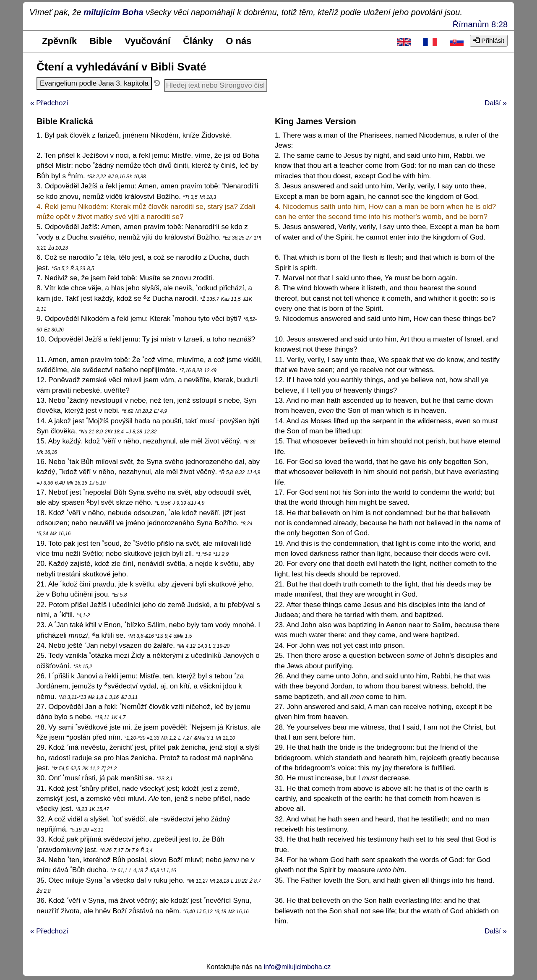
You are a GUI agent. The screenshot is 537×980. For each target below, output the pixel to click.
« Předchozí (49, 103)
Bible (101, 41)
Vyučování (147, 41)
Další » (496, 103)
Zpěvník (59, 41)
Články (198, 41)
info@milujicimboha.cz (297, 967)
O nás (239, 41)
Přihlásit (489, 40)
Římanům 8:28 (480, 24)
